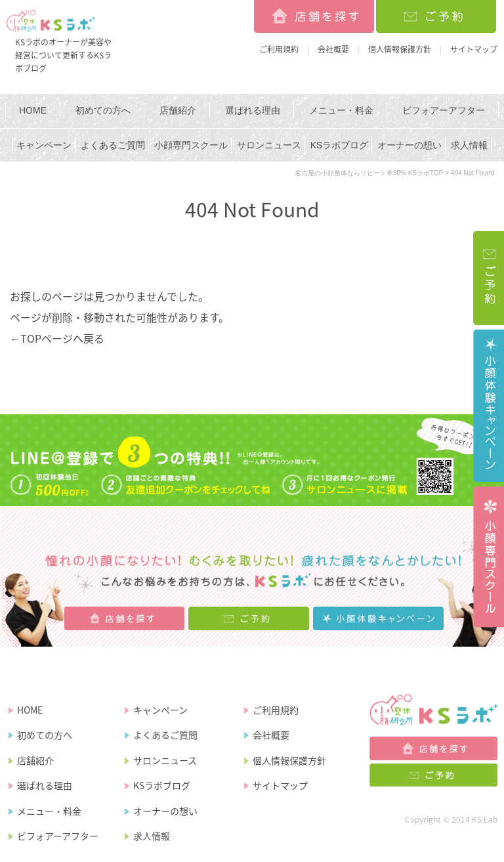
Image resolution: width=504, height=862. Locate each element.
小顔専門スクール (191, 145)
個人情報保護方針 (400, 49)
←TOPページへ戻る (57, 338)
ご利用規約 (279, 49)
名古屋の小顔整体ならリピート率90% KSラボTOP (369, 173)
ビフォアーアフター (444, 110)
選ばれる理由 (253, 110)
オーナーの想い (409, 145)
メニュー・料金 (341, 110)
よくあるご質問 (113, 145)
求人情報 (469, 145)
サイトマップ (474, 49)
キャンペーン (44, 145)
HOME (33, 110)
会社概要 (333, 49)
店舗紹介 (178, 110)
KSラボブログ (340, 145)
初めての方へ (103, 110)
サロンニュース (269, 145)
